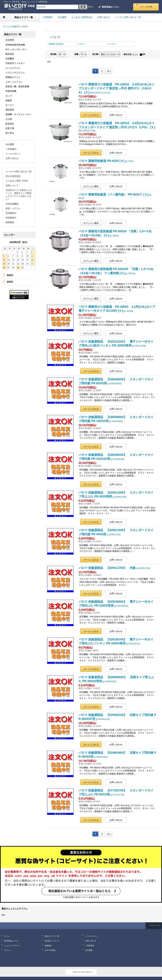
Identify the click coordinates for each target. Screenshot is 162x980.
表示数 (54, 54)
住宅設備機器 (12, 204)
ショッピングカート (12, 946)
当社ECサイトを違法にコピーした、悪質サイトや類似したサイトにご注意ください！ (19, 195)
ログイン (89, 7)
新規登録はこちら (110, 7)
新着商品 (48, 946)
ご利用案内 (11, 149)
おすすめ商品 (50, 950)
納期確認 (10, 222)
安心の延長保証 (13, 176)
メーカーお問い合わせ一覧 (19, 172)
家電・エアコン (13, 208)
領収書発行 (11, 218)
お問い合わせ (12, 158)
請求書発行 (11, 213)
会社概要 (10, 144)
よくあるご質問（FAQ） (17, 181)
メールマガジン (13, 154)
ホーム (7, 936)
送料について (12, 186)
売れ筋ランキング (52, 941)
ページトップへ (155, 925)
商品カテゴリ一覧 (52, 936)
